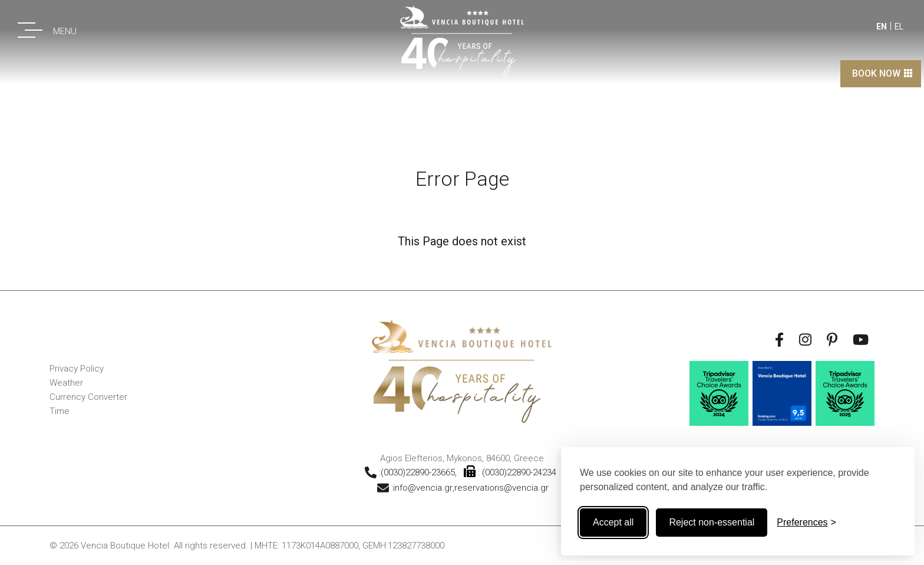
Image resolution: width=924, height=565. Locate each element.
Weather (66, 383)
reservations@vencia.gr (501, 488)
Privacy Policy (77, 369)
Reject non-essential (712, 522)
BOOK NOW (876, 73)
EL (898, 27)
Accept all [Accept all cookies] (613, 522)
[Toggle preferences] (806, 523)
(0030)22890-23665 (418, 472)
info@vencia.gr (423, 488)
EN (882, 27)
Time (60, 411)
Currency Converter (88, 397)
